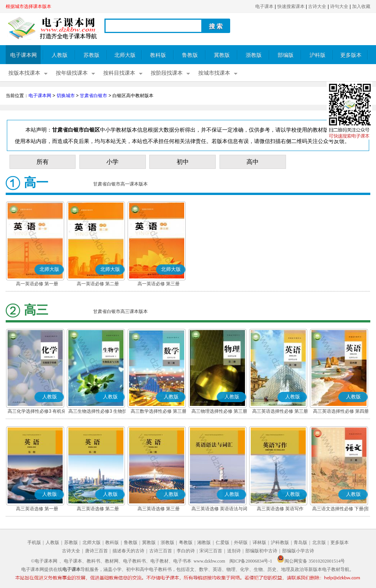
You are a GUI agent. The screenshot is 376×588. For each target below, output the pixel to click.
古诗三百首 (161, 551)
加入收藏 (361, 6)
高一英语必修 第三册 (159, 284)
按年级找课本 (72, 73)
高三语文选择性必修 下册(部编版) (341, 509)
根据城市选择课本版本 (28, 6)
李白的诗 (186, 551)
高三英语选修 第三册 (159, 509)
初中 (183, 162)
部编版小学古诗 (298, 551)
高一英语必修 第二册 (98, 284)
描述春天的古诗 (128, 551)
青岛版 (300, 542)
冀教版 (222, 55)
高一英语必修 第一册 (37, 284)
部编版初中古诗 (261, 551)
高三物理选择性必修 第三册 (219, 411)
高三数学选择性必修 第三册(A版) (159, 412)
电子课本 (264, 6)
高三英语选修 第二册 (98, 509)
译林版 (259, 542)
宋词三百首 (211, 551)
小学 (112, 162)
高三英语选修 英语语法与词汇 (219, 509)
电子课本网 (24, 55)
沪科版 (318, 55)
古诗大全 (317, 6)
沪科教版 (280, 542)
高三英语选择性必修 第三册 (280, 411)
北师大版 (125, 55)
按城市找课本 (214, 73)
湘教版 (204, 542)
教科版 (158, 55)
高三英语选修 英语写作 (280, 509)
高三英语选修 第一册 (37, 509)
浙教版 (254, 55)
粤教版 (186, 542)
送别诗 (234, 551)
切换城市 (66, 96)
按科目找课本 (119, 73)
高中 (253, 162)
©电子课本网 (44, 561)
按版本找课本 (24, 73)
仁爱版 (223, 542)
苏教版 (92, 55)
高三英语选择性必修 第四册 (341, 411)
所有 (43, 162)
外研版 (241, 542)
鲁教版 (190, 55)
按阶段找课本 (167, 73)
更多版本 (351, 55)
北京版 (319, 542)
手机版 (34, 542)
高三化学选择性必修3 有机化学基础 (37, 412)
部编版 (286, 55)
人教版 (60, 55)
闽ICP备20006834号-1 (251, 561)
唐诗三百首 (96, 551)
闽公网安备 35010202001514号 (311, 561)
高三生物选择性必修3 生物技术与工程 (98, 412)
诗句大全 (339, 6)
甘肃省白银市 (93, 96)
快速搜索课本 (291, 6)
